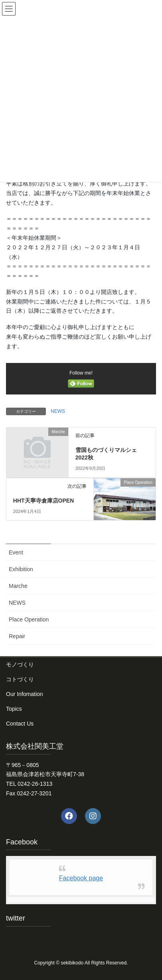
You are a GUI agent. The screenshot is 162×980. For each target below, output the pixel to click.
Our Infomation (25, 694)
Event (16, 552)
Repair (17, 636)
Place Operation (29, 619)
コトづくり (20, 679)
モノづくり (20, 665)
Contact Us (20, 724)
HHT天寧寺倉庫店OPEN (43, 501)
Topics (14, 709)
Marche (18, 586)
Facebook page (81, 878)
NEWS (58, 411)
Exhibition (21, 569)
